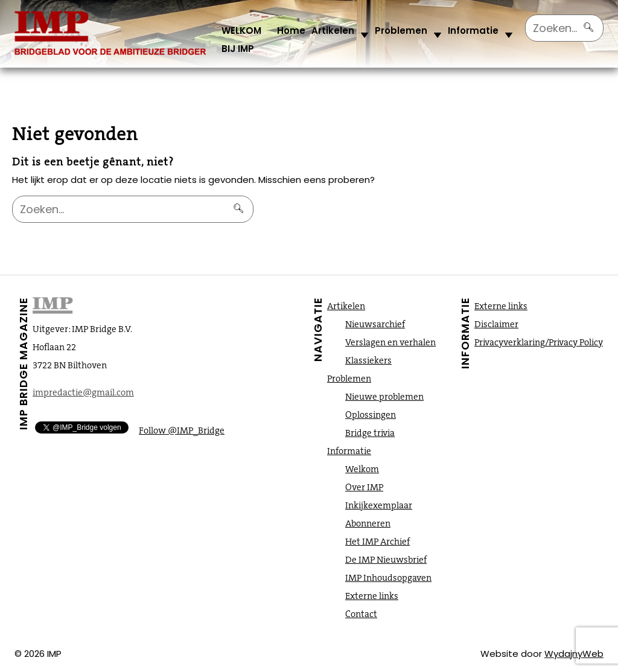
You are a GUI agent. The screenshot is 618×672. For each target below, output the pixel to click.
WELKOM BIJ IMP (241, 40)
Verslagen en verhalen (390, 342)
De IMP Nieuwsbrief (386, 560)
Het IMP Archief (377, 542)
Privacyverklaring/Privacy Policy (539, 342)
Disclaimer (496, 324)
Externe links (372, 596)
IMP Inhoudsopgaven (388, 578)
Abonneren (368, 523)
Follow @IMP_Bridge (182, 430)
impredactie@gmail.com (83, 392)
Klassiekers (368, 360)
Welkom (362, 469)
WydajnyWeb (574, 654)
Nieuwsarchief (375, 324)
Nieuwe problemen (384, 397)
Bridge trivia (370, 433)
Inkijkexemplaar (379, 505)
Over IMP (364, 487)
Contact (361, 614)
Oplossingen (371, 415)
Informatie (473, 30)
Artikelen (333, 30)
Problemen (401, 30)
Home (291, 30)
